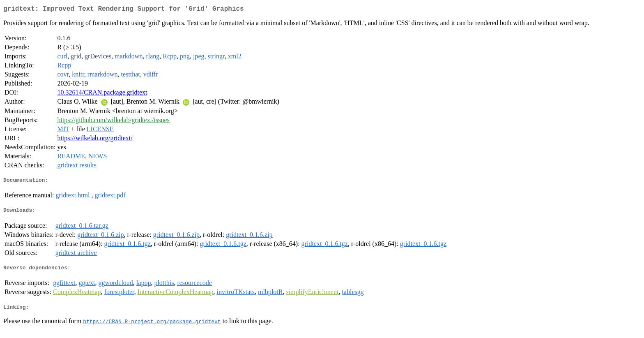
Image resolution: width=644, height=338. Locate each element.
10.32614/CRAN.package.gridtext (102, 94)
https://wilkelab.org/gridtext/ (95, 140)
